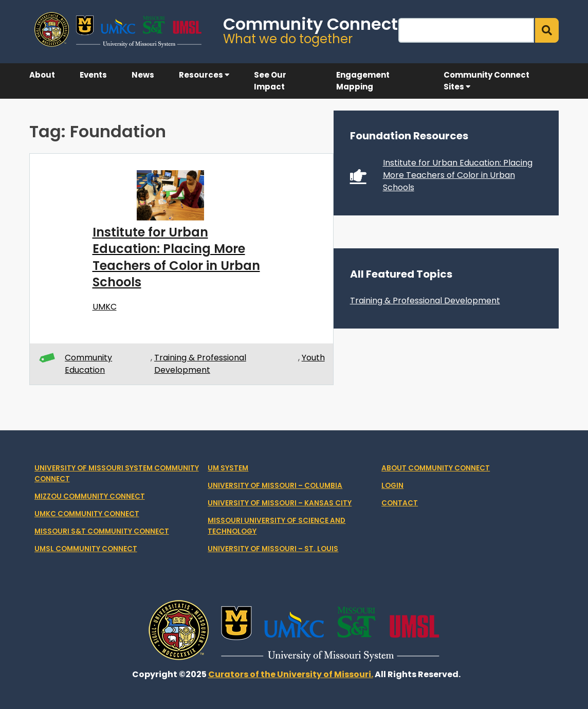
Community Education (88, 364)
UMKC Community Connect (87, 514)
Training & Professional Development (200, 364)
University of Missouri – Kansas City (280, 503)
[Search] (466, 30)
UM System (228, 468)
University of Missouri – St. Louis (273, 549)
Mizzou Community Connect (90, 496)
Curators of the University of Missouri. (291, 674)
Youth (313, 358)
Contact (400, 503)
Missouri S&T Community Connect (102, 531)
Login (392, 486)
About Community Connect (436, 468)
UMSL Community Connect (86, 549)
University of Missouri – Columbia (275, 486)
